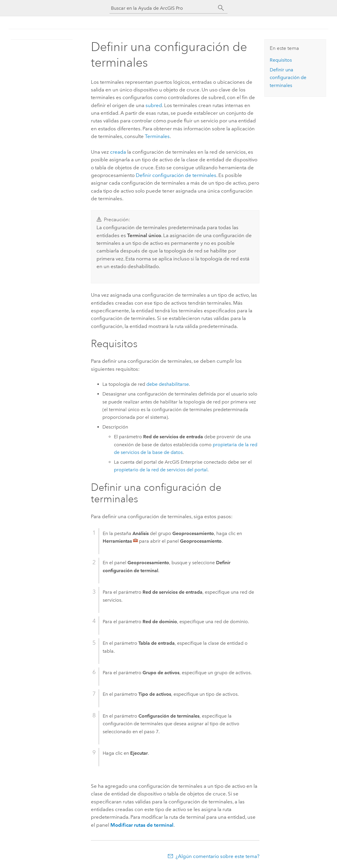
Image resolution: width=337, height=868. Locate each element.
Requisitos (281, 60)
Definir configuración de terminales (176, 175)
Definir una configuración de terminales (288, 78)
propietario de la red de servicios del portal (161, 470)
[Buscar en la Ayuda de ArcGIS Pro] (163, 8)
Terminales (157, 136)
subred (154, 105)
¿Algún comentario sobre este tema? (217, 856)
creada (118, 152)
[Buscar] (221, 8)
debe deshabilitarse (168, 384)
